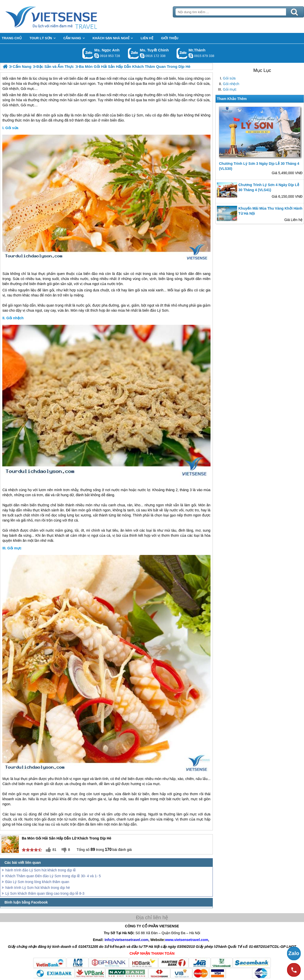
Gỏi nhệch (231, 84)
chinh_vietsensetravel (142, 56)
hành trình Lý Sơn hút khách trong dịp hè (38, 888)
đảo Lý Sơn (134, 115)
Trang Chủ (64, 16)
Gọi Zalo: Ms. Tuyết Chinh (133, 53)
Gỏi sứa (229, 78)
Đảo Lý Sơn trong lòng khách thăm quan (37, 882)
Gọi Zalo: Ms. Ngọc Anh (88, 53)
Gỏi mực (230, 89)
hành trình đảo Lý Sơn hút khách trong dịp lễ (41, 870)
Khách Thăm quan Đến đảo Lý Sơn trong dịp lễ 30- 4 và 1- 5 (53, 876)
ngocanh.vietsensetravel (97, 56)
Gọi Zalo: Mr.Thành (182, 53)
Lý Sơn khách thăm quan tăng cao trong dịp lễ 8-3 (45, 893)
